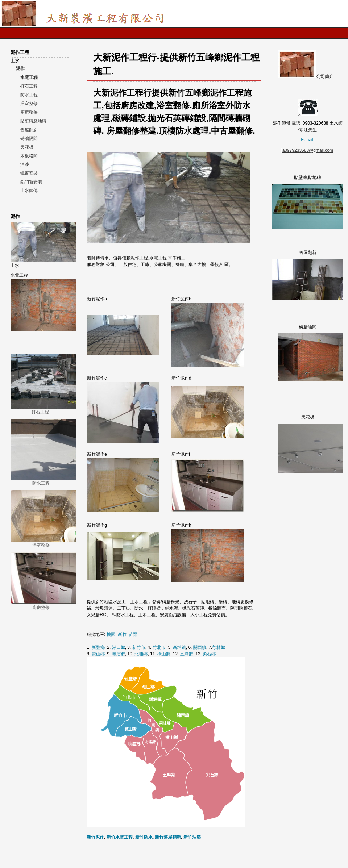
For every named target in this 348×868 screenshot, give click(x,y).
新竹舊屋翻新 (168, 837)
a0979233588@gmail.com (308, 150)
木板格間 (29, 156)
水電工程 (29, 78)
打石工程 (29, 86)
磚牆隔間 (29, 138)
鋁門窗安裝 (31, 182)
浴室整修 (29, 104)
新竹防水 (144, 837)
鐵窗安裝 (29, 173)
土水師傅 (29, 191)
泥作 (20, 68)
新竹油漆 (192, 837)
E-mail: (308, 140)
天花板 (27, 147)
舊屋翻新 (29, 130)
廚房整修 (29, 112)
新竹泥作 (95, 837)
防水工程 (29, 95)
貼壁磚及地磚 (33, 121)
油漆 (25, 164)
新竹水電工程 (120, 837)
